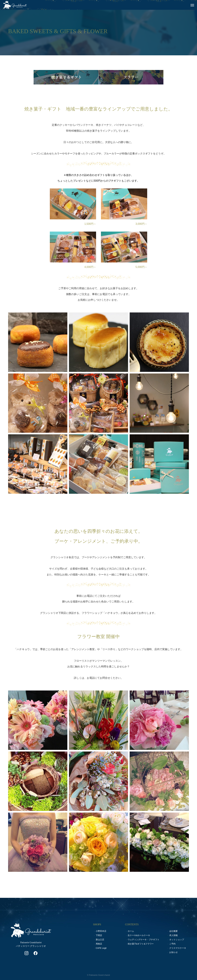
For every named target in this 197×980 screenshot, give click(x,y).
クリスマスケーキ (178, 948)
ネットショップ (177, 940)
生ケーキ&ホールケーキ (139, 935)
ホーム (131, 931)
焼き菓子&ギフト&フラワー (141, 944)
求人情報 (173, 935)
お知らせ (173, 952)
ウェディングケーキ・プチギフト (144, 940)
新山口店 (100, 940)
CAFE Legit (101, 948)
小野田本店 (101, 931)
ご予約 (172, 944)
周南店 (99, 944)
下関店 (99, 935)
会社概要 (173, 931)
